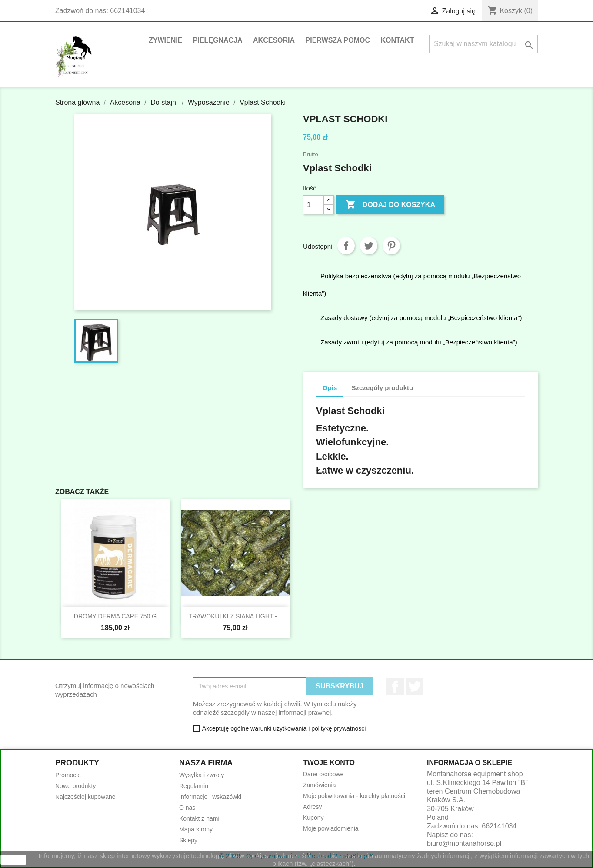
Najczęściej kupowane (85, 797)
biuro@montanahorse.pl (464, 843)
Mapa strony (196, 829)
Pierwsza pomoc (338, 40)
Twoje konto (329, 763)
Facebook (395, 687)
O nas (187, 808)
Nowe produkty (75, 786)
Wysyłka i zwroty (202, 775)
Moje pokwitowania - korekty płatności (354, 796)
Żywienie (165, 40)
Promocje (68, 775)
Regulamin (194, 786)
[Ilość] (313, 205)
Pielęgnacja (218, 40)
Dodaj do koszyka (390, 205)
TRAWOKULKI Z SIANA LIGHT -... (235, 616)
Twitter (414, 687)
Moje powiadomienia (331, 828)
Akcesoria (274, 40)
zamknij (13, 860)
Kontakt (397, 40)
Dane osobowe (323, 774)
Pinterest (391, 246)
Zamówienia (319, 785)
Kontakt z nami (199, 818)
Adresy (313, 807)
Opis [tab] (330, 388)
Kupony (313, 818)
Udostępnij (346, 246)
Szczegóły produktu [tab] (383, 388)
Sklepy (188, 840)
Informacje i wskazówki (210, 797)
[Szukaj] (483, 44)
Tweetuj (369, 246)
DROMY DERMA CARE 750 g (115, 616)
